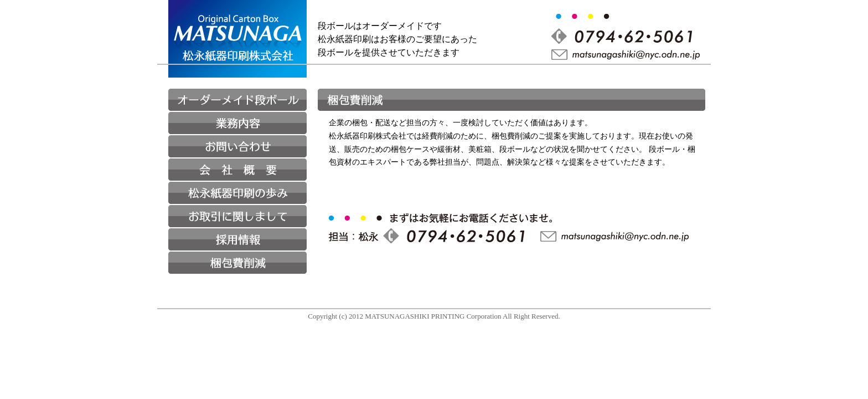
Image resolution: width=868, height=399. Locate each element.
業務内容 (237, 123)
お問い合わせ (237, 146)
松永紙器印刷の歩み (237, 193)
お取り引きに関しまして (237, 216)
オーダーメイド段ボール (237, 100)
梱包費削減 (237, 263)
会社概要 (237, 170)
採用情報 (237, 239)
